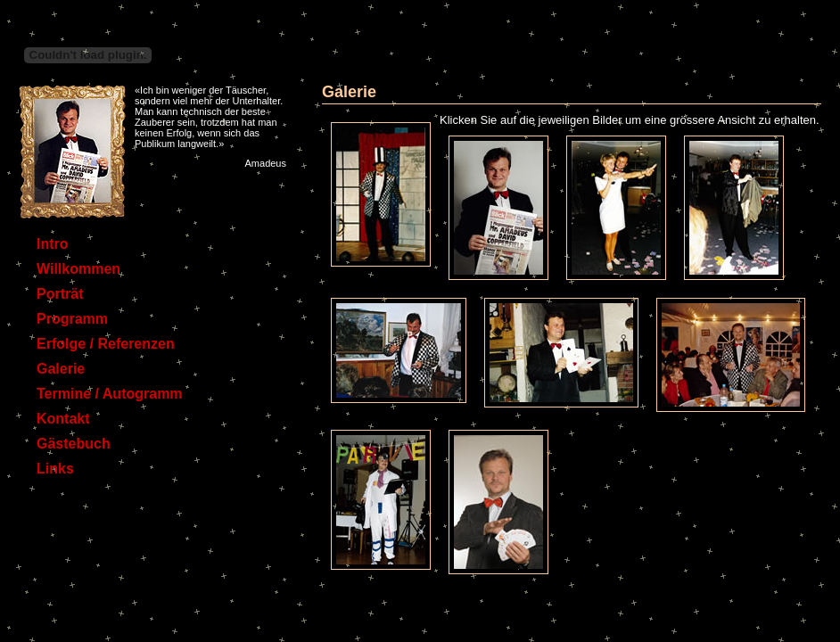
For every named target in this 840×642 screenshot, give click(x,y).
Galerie (61, 369)
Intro (53, 244)
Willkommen (78, 269)
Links (55, 469)
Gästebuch (74, 444)
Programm (72, 319)
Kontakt (63, 419)
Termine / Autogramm (110, 394)
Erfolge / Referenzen (106, 344)
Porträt (60, 294)
